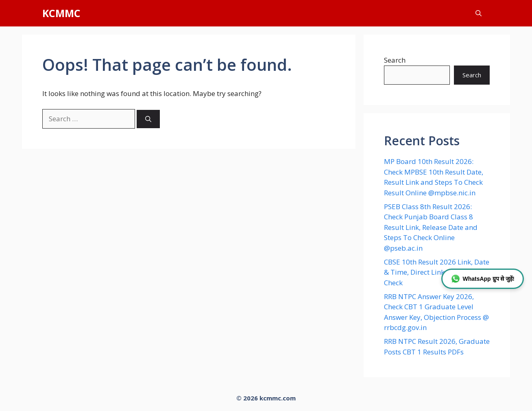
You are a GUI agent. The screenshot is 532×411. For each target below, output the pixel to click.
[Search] (148, 119)
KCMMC (61, 13)
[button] (479, 13)
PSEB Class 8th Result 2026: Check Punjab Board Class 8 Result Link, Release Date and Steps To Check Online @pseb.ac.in (431, 227)
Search (395, 60)
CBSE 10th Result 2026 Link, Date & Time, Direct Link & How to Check (437, 272)
